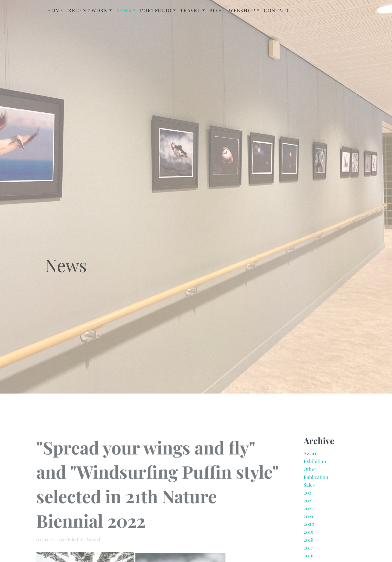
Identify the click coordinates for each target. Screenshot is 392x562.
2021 (308, 518)
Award (311, 455)
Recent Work (88, 10)
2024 (309, 494)
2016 (308, 557)
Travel (190, 10)
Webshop (242, 10)
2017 (308, 549)
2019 (308, 533)
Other (310, 471)
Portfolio (156, 10)
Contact (277, 10)
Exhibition (315, 463)
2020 (309, 526)
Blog (217, 10)
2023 (309, 502)
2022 (309, 510)
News (124, 10)
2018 (308, 541)
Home (55, 10)
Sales (309, 486)
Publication (316, 478)
